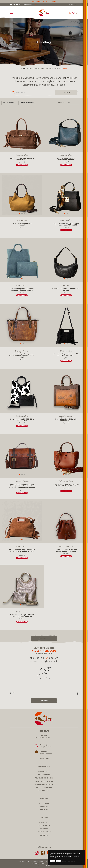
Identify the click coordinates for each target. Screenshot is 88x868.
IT (69, 5)
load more (44, 638)
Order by (61, 103)
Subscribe (44, 701)
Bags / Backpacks (52, 68)
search (67, 93)
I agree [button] (53, 861)
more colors (22, 165)
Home (30, 68)
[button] (20, 148)
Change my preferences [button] (69, 861)
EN (72, 5)
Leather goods (39, 68)
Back (24, 68)
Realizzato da (44, 866)
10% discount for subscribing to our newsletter (44, 1)
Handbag (64, 68)
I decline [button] (59, 861)
